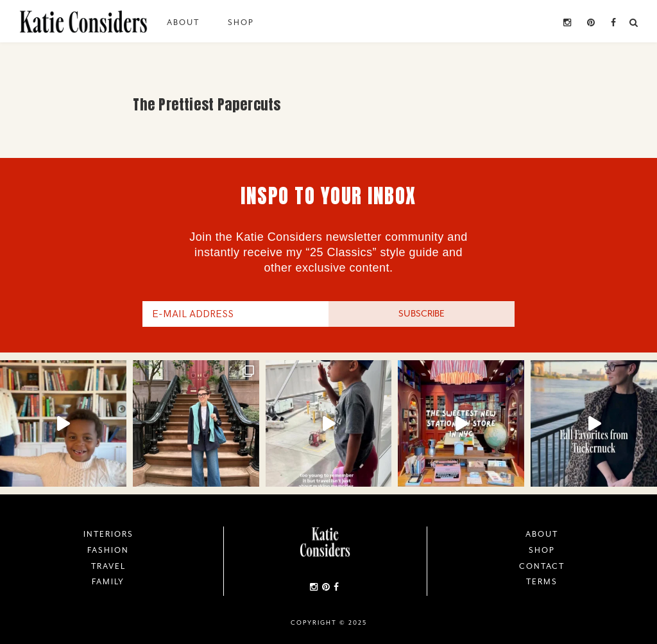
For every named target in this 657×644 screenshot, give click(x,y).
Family (108, 582)
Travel (108, 566)
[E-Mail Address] (235, 314)
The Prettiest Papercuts (207, 104)
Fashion (108, 550)
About (183, 22)
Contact (542, 566)
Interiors (108, 534)
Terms (542, 582)
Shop (241, 22)
